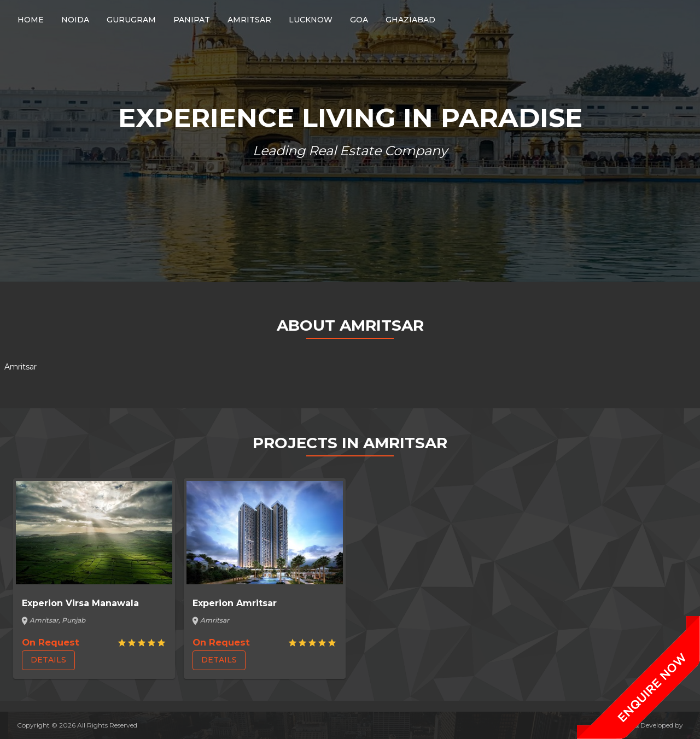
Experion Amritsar (235, 603)
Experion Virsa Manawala (80, 603)
